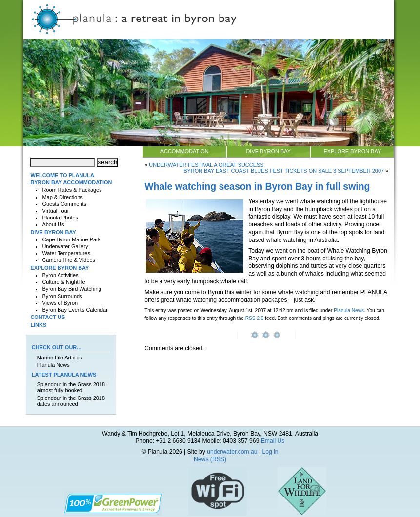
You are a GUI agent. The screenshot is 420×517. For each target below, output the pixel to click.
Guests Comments (64, 204)
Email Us (273, 441)
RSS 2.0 (255, 318)
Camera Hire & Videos (69, 260)
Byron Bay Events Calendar (75, 310)
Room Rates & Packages (72, 190)
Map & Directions (62, 197)
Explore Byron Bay (352, 151)
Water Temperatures (66, 253)
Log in (270, 452)
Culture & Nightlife (63, 282)
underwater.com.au (232, 452)
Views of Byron (60, 303)
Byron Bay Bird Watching (71, 289)
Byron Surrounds (62, 296)
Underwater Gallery (65, 246)
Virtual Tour (55, 211)
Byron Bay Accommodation (71, 182)
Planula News (349, 310)
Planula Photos (60, 218)
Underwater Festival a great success (206, 165)
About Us (53, 224)
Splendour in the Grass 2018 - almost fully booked (73, 387)
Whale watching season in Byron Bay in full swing (257, 186)
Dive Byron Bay (268, 151)
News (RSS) (210, 459)
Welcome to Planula (62, 175)
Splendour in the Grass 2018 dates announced (71, 401)
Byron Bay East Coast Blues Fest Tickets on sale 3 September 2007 (284, 171)
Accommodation (185, 151)
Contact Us (48, 317)
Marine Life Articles (60, 358)
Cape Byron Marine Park (71, 239)
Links (38, 325)
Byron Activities (60, 275)
